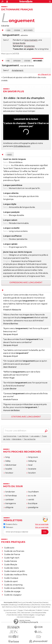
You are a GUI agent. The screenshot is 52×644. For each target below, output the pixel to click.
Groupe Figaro (40, 615)
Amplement (18, 70)
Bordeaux (27, 605)
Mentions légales (29, 615)
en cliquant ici (44, 74)
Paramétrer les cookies (15, 615)
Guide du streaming (13, 585)
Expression (26, 30)
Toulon (43, 605)
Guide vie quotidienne (14, 588)
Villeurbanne (22, 607)
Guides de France (12, 554)
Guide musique (11, 578)
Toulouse (35, 602)
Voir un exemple (42, 524)
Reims (48, 605)
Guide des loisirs (11, 568)
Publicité (39, 610)
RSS (19, 613)
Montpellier (5, 605)
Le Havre (15, 607)
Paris (19, 602)
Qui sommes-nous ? (10, 610)
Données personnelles (39, 613)
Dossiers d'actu (10, 524)
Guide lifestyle (11, 565)
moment (33, 40)
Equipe (20, 610)
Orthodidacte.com (22, 146)
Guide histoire (11, 561)
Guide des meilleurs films (16, 575)
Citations (36, 30)
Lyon (23, 602)
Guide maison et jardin (15, 571)
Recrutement (26, 613)
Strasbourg (13, 605)
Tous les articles (11, 613)
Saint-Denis (41, 607)
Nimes (48, 607)
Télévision (8, 527)
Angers (34, 607)
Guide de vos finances (14, 551)
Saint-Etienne (6, 607)
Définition (6, 155)
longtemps (29, 46)
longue (16, 43)
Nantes (45, 602)
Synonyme (15, 30)
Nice (41, 602)
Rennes (37, 605)
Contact (46, 610)
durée (23, 43)
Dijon (29, 607)
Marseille (29, 602)
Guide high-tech (12, 558)
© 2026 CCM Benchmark (26, 617)
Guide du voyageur (13, 595)
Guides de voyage (12, 591)
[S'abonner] (26, 532)
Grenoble (20, 605)
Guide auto (9, 548)
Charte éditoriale (29, 610)
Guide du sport (11, 581)
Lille (33, 605)
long (27, 40)
